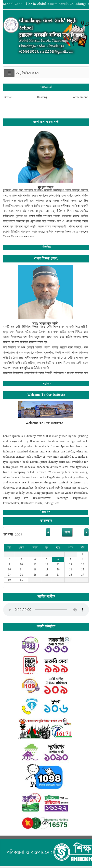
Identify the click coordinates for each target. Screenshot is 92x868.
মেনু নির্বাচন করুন (27, 73)
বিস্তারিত (47, 247)
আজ (67, 532)
